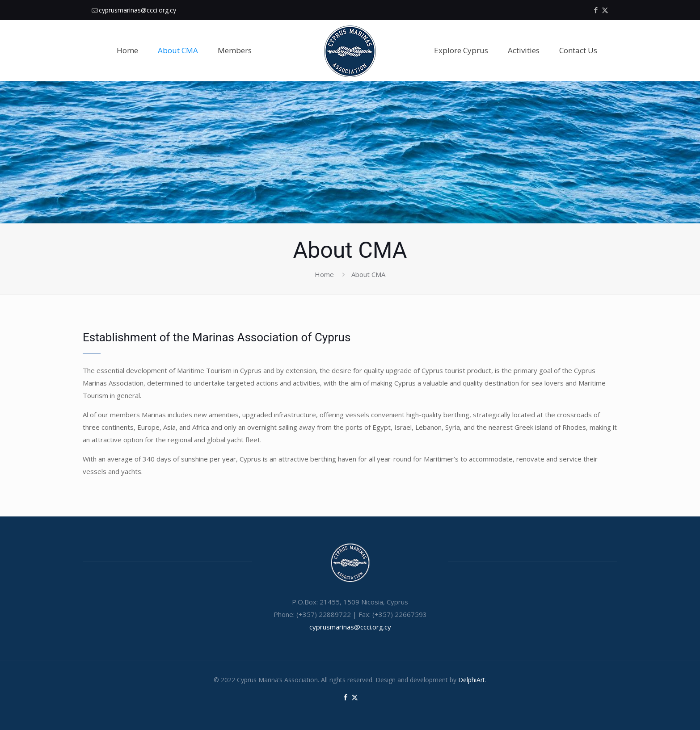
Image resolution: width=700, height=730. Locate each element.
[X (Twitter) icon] (605, 10)
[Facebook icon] (596, 10)
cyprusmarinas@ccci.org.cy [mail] (137, 10)
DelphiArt (472, 680)
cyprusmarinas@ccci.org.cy (350, 627)
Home (324, 274)
